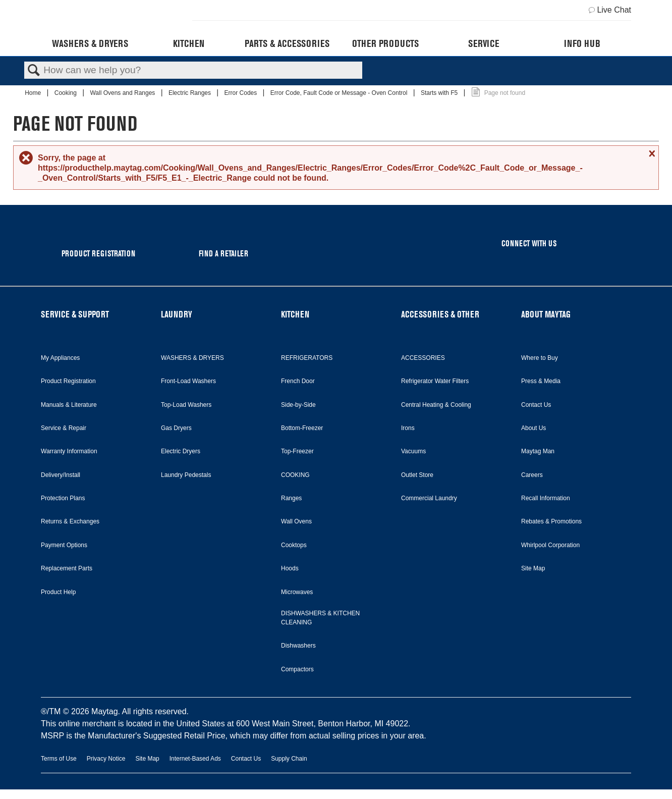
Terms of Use (59, 759)
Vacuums (413, 451)
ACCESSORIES (423, 358)
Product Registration (68, 381)
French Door (298, 381)
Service (484, 43)
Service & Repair (64, 428)
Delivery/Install (61, 475)
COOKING (295, 475)
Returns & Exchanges (70, 521)
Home (34, 93)
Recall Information (546, 498)
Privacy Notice (106, 759)
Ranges (291, 498)
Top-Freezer (297, 451)
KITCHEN (295, 314)
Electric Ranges (190, 93)
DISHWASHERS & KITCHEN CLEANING (320, 618)
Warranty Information (69, 451)
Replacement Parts (67, 568)
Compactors (297, 669)
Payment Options (64, 545)
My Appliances (60, 358)
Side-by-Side (298, 405)
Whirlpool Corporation (550, 545)
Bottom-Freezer (302, 428)
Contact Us (536, 405)
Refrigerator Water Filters (435, 381)
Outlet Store (417, 475)
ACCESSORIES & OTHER (440, 314)
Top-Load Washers (186, 405)
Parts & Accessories (287, 43)
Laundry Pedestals (186, 475)
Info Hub (582, 43)
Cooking (66, 93)
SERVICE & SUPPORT (75, 314)
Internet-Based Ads (195, 759)
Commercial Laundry (429, 498)
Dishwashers (298, 646)
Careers (532, 475)
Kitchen (189, 43)
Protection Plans (63, 498)
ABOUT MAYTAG (546, 314)
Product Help (58, 592)
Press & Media (541, 381)
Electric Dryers (181, 451)
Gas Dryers (176, 428)
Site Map (533, 568)
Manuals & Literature (69, 405)
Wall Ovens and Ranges (123, 93)
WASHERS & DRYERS (192, 358)
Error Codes (242, 93)
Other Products (385, 43)
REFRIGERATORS (307, 358)
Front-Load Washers (188, 381)
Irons (408, 428)
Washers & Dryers (90, 43)
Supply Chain (289, 759)
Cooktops (294, 545)
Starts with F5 (440, 93)
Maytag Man (538, 451)
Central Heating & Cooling (436, 405)
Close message (651, 153)
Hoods (290, 568)
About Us (534, 428)
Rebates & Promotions (551, 521)
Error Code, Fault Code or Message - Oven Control (340, 93)
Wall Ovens (296, 521)
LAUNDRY (177, 314)
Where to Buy (540, 358)
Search (34, 71)
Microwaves (297, 592)
